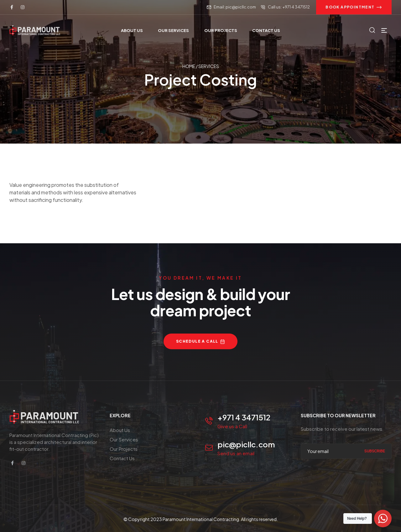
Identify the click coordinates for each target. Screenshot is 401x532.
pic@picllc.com (246, 444)
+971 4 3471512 (244, 417)
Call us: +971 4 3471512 (289, 7)
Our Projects (124, 449)
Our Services (124, 439)
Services (209, 66)
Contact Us (122, 458)
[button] (354, 7)
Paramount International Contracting (201, 519)
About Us (120, 430)
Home (189, 66)
